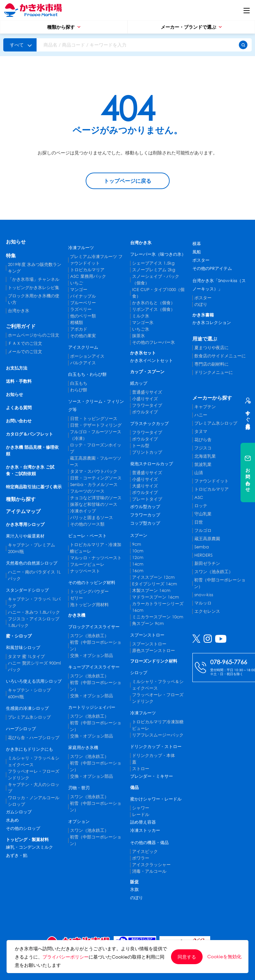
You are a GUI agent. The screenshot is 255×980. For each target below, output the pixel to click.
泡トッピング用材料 (89, 605)
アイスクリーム (83, 347)
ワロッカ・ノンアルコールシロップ (34, 801)
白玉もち (79, 383)
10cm (138, 551)
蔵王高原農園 (207, 539)
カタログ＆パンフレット (29, 434)
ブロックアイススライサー (94, 627)
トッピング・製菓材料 (27, 840)
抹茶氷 (139, 336)
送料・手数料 (19, 381)
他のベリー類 (83, 316)
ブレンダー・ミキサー (152, 776)
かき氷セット (143, 353)
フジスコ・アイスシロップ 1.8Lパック (34, 622)
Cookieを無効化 (224, 957)
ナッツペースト (85, 571)
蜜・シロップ (19, 636)
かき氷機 (77, 615)
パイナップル (83, 296)
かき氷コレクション (212, 323)
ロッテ (201, 506)
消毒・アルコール (149, 871)
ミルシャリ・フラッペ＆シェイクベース (34, 761)
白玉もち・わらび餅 (87, 374)
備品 (134, 787)
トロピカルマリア (87, 270)
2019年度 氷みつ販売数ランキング (35, 268)
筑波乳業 (203, 464)
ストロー (141, 769)
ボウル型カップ (145, 507)
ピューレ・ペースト (87, 536)
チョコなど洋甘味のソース (96, 498)
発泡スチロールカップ (152, 464)
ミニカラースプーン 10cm (158, 617)
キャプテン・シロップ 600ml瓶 (29, 693)
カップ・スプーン (147, 372)
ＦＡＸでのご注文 (25, 343)
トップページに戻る (127, 181)
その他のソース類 (87, 524)
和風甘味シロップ (23, 648)
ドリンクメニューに (214, 372)
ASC (199, 497)
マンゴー (79, 290)
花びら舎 (203, 440)
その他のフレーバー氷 (154, 342)
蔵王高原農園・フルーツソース (96, 461)
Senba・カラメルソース (94, 485)
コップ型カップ (145, 523)
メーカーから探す (212, 398)
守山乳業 (203, 514)
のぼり (137, 898)
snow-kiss (204, 595)
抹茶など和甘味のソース (94, 504)
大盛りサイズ (145, 486)
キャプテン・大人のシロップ (34, 788)
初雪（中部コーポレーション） (96, 646)
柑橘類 (77, 323)
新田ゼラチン (207, 563)
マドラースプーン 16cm (156, 597)
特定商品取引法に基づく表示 (34, 487)
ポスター (201, 260)
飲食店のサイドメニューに (220, 356)
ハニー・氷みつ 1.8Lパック (34, 612)
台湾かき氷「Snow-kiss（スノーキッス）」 (219, 285)
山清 (199, 473)
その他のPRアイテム (212, 268)
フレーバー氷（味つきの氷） (158, 254)
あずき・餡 (17, 855)
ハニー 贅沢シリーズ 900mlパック (34, 666)
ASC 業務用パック (88, 276)
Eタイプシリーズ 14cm (155, 584)
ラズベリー (81, 309)
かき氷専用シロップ (25, 524)
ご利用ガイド (21, 326)
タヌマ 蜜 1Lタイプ (26, 656)
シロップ (139, 673)
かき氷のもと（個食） (154, 303)
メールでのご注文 (25, 352)
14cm (138, 564)
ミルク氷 (141, 316)
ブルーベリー (83, 303)
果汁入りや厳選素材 (25, 536)
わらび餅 (79, 390)
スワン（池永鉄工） (89, 636)
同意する (187, 957)
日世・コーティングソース (96, 478)
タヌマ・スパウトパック (94, 471)
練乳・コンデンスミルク (29, 847)
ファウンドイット (212, 481)
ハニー (201, 415)
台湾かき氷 (19, 311)
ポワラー (141, 858)
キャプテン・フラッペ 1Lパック (34, 602)
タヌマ (201, 431)
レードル (141, 815)
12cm (138, 557)
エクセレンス (207, 611)
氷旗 (134, 889)
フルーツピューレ (87, 564)
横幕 (197, 244)
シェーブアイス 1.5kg (153, 263)
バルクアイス (83, 363)
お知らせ (16, 242)
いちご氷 (141, 329)
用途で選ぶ (205, 339)
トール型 (141, 446)
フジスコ (203, 448)
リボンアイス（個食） (154, 309)
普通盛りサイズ (147, 392)
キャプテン (205, 407)
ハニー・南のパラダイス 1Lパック (34, 575)
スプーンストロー (147, 635)
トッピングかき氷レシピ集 (34, 288)
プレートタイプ (147, 499)
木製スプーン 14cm (151, 590)
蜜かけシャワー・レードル (156, 799)
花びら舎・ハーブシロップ (34, 738)
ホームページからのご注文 (34, 335)
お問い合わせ (19, 421)
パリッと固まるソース (92, 518)
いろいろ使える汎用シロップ (34, 681)
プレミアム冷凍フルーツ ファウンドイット (96, 260)
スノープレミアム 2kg (154, 270)
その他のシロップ (23, 828)
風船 (197, 252)
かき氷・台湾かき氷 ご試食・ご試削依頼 (30, 470)
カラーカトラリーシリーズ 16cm (158, 607)
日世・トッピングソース (94, 419)
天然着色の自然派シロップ (32, 563)
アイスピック (145, 851)
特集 (11, 255)
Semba (202, 547)
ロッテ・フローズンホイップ (96, 448)
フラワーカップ (145, 515)
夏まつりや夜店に (212, 348)
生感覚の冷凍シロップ (27, 708)
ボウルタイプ (145, 412)
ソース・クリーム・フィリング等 (96, 406)
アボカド (79, 329)
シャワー (141, 808)
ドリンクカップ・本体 (154, 755)
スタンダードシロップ (27, 590)
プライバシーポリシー (66, 957)
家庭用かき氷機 (83, 748)
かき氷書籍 (203, 315)
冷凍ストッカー (145, 830)
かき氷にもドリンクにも (29, 749)
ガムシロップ (19, 812)
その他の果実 (83, 336)
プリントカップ (147, 452)
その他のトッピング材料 (92, 583)
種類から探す (64, 27)
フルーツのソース (87, 491)
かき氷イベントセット (152, 360)
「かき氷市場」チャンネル (34, 279)
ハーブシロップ (21, 729)
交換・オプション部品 (92, 655)
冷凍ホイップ (83, 511)
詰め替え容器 (143, 822)
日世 (199, 522)
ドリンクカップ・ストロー (156, 747)
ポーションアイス (87, 356)
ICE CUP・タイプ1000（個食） (158, 293)
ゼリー (77, 598)
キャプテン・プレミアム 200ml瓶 (31, 548)
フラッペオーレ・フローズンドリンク (34, 775)
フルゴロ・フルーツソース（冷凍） (96, 435)
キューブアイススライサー (94, 667)
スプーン (139, 535)
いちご (77, 283)
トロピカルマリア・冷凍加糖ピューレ (96, 548)
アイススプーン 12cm (153, 577)
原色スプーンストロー (154, 651)
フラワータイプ (147, 405)
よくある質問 (19, 408)
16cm (138, 571)
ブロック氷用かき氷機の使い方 (34, 299)
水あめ (12, 820)
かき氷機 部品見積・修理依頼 (32, 451)
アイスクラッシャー (151, 865)
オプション (79, 821)
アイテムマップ (23, 511)
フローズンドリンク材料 (154, 661)
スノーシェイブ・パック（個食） (156, 280)
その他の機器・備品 (149, 843)
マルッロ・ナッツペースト (96, 558)
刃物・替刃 (79, 788)
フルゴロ (203, 530)
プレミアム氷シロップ (29, 717)
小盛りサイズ (145, 399)
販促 (134, 882)
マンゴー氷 (143, 323)
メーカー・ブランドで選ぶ (191, 27)
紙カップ (139, 383)
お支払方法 (17, 368)
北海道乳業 (205, 456)
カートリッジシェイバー (92, 707)
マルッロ (203, 603)
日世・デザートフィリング (96, 425)
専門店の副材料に (212, 364)
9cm (137, 544)
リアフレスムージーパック (158, 735)
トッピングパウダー (89, 591)
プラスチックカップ (149, 424)
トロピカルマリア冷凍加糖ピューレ (158, 725)
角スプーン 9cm (148, 623)
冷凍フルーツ (81, 248)
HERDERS (203, 555)
